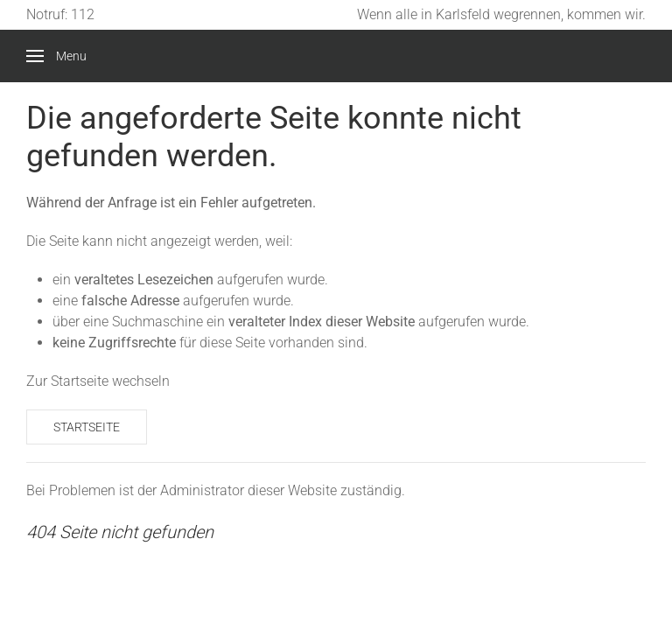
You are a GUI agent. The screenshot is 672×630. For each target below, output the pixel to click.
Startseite (87, 427)
